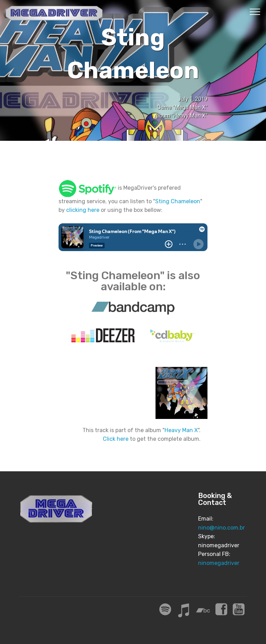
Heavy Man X (181, 430)
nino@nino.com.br (221, 528)
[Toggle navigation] (255, 11)
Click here (116, 439)
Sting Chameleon (178, 201)
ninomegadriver (219, 563)
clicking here (83, 210)
